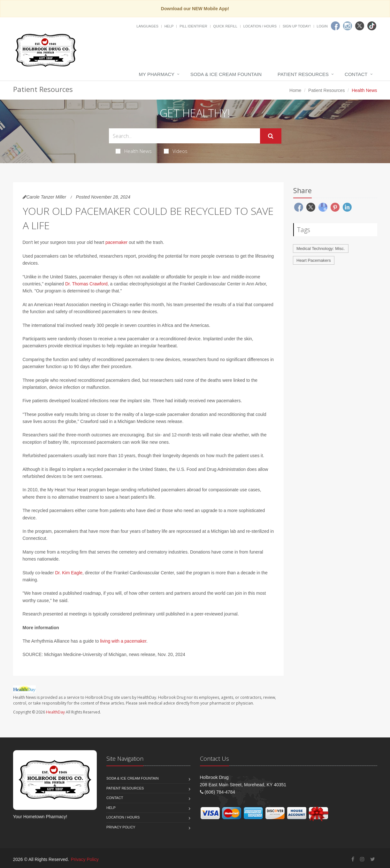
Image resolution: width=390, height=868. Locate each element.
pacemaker (116, 242)
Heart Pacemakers (314, 260)
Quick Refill (225, 26)
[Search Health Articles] (184, 136)
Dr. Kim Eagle (69, 573)
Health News (134, 151)
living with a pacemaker (123, 641)
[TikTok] (372, 26)
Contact (356, 74)
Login (322, 26)
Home (295, 90)
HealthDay (55, 712)
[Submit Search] (271, 136)
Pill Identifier (193, 26)
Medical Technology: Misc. (321, 249)
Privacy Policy (121, 827)
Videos (176, 151)
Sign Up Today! (297, 26)
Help (169, 26)
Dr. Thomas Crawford (86, 284)
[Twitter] (360, 26)
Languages (147, 26)
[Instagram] (348, 26)
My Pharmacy (157, 74)
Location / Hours (260, 26)
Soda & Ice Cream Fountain (226, 74)
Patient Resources (303, 74)
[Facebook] (335, 26)
